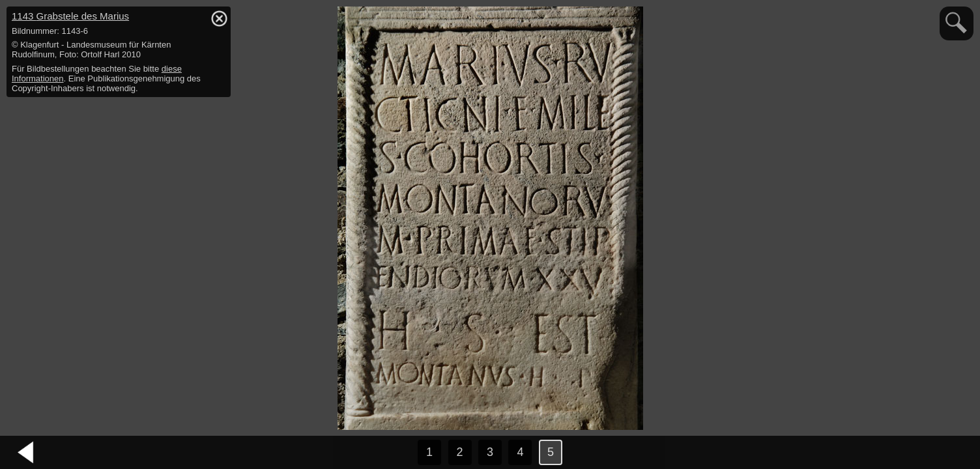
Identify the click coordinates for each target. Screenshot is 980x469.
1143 (70, 16)
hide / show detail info (219, 18)
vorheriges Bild (26, 453)
